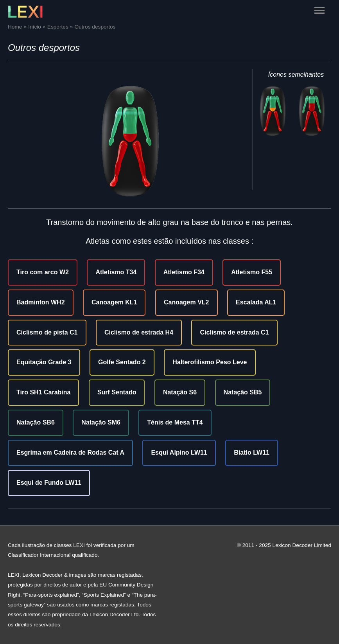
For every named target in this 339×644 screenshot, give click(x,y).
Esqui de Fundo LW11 (49, 483)
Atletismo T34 (116, 272)
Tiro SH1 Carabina (43, 392)
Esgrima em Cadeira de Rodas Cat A (70, 452)
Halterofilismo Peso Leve (210, 362)
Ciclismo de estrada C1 (234, 332)
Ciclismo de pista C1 (47, 332)
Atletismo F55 (252, 272)
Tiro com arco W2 (43, 272)
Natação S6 (180, 392)
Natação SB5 (243, 392)
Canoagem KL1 (114, 302)
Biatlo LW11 (252, 452)
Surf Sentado (117, 392)
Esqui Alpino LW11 (179, 452)
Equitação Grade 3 (44, 362)
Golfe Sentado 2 (122, 362)
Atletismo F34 (184, 272)
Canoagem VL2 (187, 302)
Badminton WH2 (41, 302)
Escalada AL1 (256, 302)
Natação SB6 (36, 422)
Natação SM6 (101, 422)
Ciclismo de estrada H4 (139, 332)
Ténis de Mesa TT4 (175, 422)
